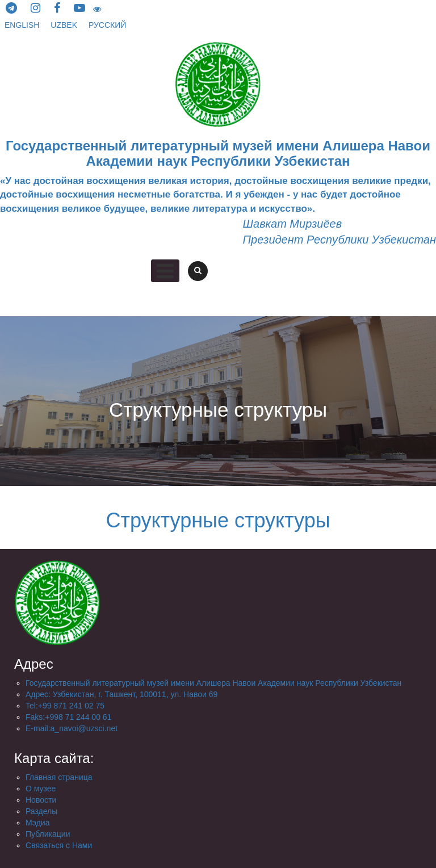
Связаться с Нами (59, 845)
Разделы (41, 811)
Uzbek (65, 25)
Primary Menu (165, 271)
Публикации (48, 834)
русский (107, 25)
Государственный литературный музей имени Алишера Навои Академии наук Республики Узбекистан (213, 683)
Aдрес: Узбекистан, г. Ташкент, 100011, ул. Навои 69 (121, 694)
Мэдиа (37, 823)
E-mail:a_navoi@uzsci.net (72, 728)
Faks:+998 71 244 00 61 (68, 717)
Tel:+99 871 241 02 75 (65, 706)
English (23, 25)
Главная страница (59, 777)
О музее (41, 789)
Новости (41, 800)
